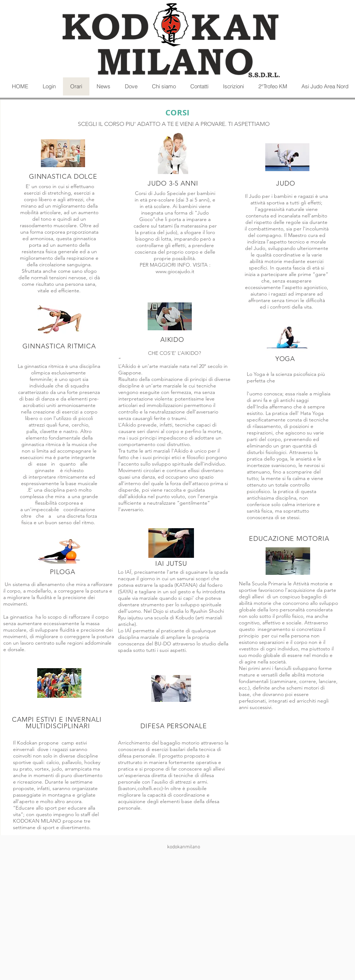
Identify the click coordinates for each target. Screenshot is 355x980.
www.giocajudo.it (175, 271)
